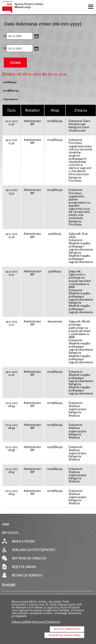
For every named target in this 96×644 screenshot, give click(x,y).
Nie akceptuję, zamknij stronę (64, 635)
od (5, 36)
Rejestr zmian (24, 567)
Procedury (75, 180)
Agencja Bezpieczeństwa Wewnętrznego (23, 5)
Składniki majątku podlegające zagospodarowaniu (81, 246)
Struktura (74, 415)
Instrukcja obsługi (29, 558)
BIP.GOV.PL (10, 533)
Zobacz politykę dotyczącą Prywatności (36, 622)
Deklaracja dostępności (34, 550)
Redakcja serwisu (27, 575)
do (5, 48)
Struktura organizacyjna (78, 407)
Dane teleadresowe (79, 122)
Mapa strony (24, 541)
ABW (6, 524)
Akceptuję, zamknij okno (67, 629)
